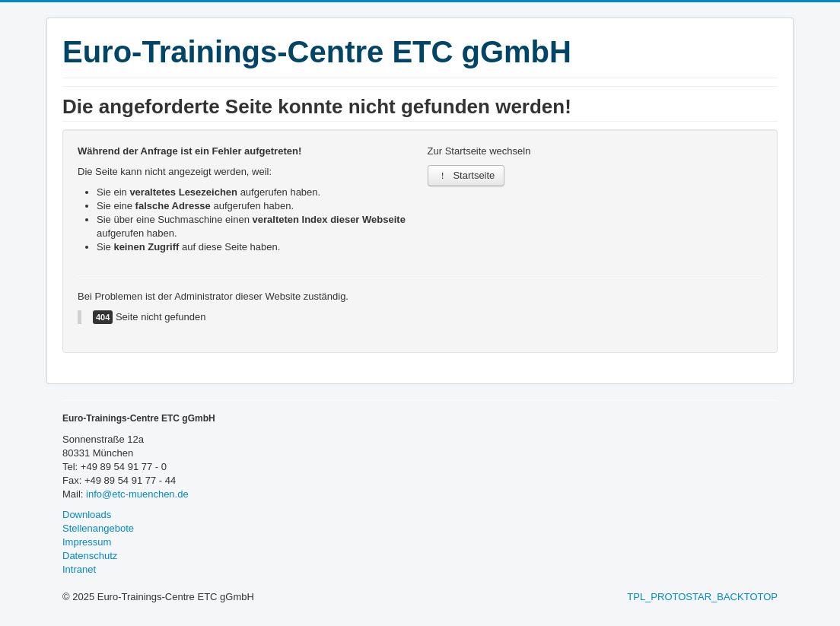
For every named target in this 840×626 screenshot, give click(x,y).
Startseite (466, 175)
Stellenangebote (98, 528)
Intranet (79, 569)
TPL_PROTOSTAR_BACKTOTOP (702, 597)
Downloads (87, 515)
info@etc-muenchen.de (137, 494)
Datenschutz (90, 556)
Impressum (87, 542)
